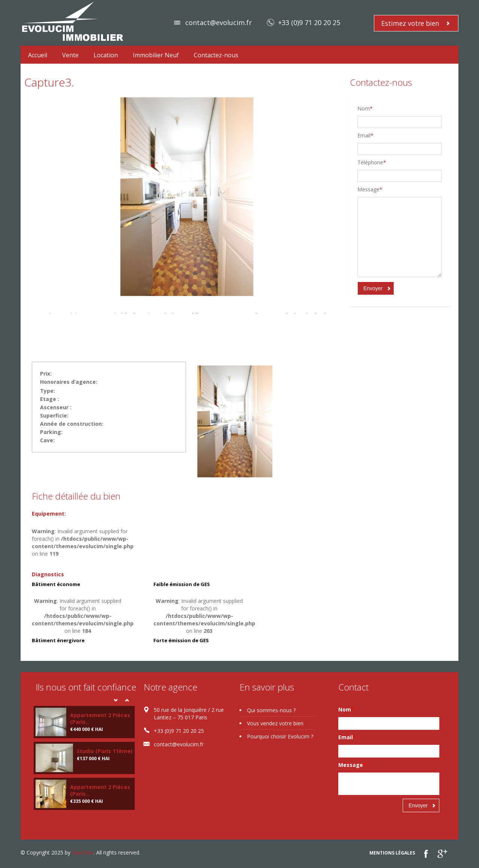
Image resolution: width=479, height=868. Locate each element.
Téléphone (372, 162)
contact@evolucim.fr (219, 22)
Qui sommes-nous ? (271, 710)
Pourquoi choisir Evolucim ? (280, 736)
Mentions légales (392, 853)
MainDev (83, 852)
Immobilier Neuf (156, 55)
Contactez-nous (216, 55)
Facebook (426, 854)
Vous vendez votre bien (275, 723)
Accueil (38, 55)
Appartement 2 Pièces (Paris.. (100, 718)
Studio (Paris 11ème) (105, 751)
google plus (442, 854)
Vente (70, 55)
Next (127, 700)
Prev (116, 700)
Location (106, 55)
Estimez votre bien (410, 23)
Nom (365, 108)
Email (365, 135)
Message (370, 189)
